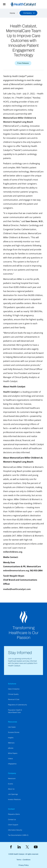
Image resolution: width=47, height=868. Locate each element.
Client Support (13, 825)
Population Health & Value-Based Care (15, 711)
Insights (11, 738)
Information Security (15, 830)
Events (10, 784)
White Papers (13, 753)
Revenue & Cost (14, 699)
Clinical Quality (13, 694)
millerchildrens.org (13, 552)
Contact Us (12, 820)
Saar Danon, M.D (34, 221)
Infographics (12, 764)
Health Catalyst (11, 392)
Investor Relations (14, 799)
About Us (11, 789)
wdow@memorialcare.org (16, 571)
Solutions (12, 684)
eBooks (11, 748)
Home (12, 13)
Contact (11, 809)
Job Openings (13, 794)
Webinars (11, 743)
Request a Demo (14, 814)
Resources (13, 722)
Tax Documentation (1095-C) (18, 835)
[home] (28, 4)
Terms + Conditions (23, 860)
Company (12, 773)
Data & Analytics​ (14, 689)
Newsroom (12, 779)
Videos (10, 759)
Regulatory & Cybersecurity (17, 705)
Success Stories (14, 732)
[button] (4, 4)
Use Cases (12, 727)
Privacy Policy (24, 865)
